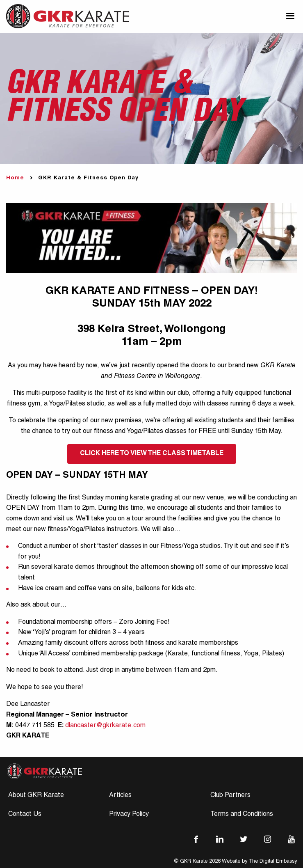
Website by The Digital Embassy (259, 862)
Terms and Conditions (242, 815)
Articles (120, 796)
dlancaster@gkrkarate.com (105, 726)
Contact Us (25, 815)
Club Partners (230, 796)
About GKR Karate (36, 796)
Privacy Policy (129, 815)
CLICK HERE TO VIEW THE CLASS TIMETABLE (152, 454)
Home (15, 178)
